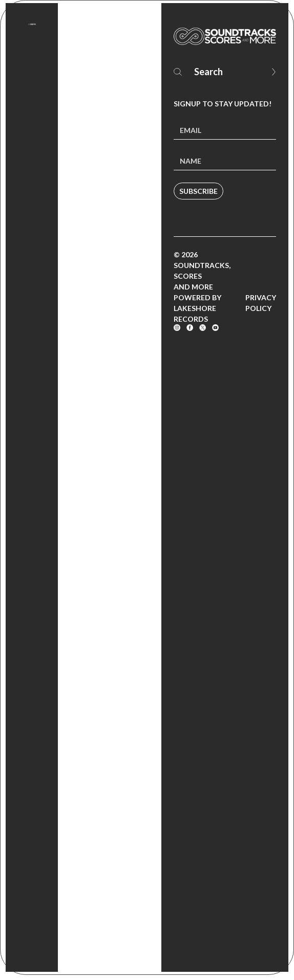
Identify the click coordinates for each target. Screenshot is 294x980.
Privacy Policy (261, 303)
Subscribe (198, 191)
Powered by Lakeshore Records (197, 308)
